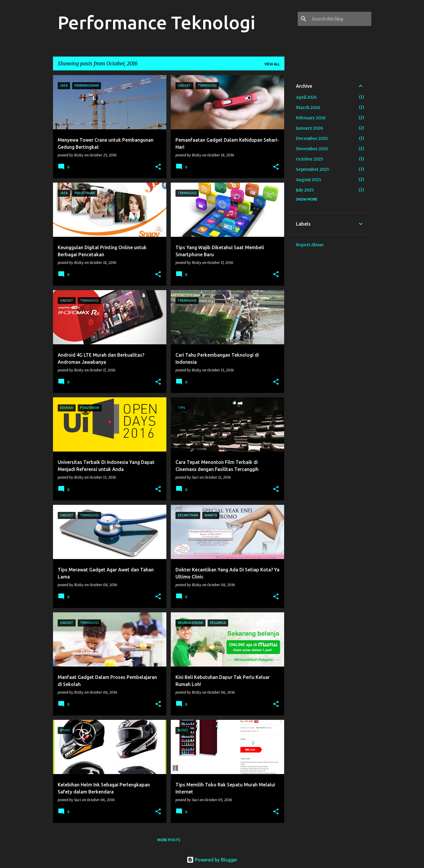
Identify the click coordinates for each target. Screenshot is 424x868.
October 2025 (310, 159)
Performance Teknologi (156, 22)
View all (272, 64)
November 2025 (312, 149)
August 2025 (309, 180)
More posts (169, 840)
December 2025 (312, 138)
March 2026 (308, 108)
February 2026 (311, 118)
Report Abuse (310, 245)
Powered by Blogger (212, 860)
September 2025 (313, 169)
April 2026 (306, 97)
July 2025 (305, 190)
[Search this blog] (340, 19)
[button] (158, 167)
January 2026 (309, 128)
